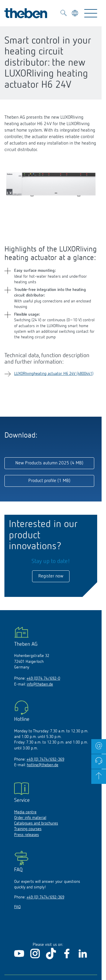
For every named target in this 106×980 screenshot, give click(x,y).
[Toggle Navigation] (91, 13)
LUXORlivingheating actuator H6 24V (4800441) (54, 374)
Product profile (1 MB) (49, 481)
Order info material (30, 818)
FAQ (17, 907)
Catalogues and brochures (36, 823)
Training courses (28, 829)
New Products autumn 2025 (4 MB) (49, 463)
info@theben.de (40, 684)
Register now (51, 576)
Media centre (25, 812)
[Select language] (76, 14)
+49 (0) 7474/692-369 (45, 759)
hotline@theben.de (43, 765)
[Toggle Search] (64, 14)
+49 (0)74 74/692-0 (43, 678)
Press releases (26, 835)
